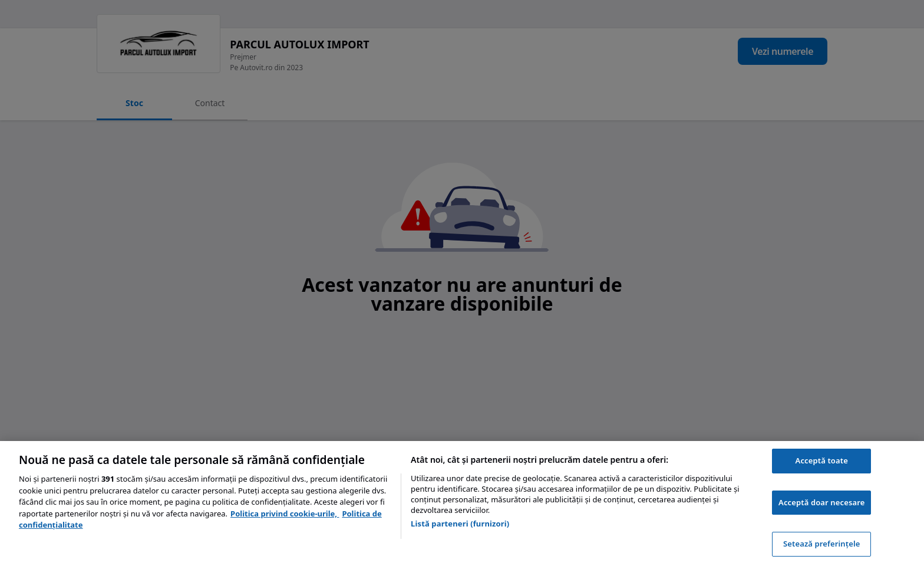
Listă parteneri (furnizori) (460, 524)
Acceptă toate (822, 460)
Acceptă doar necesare (821, 502)
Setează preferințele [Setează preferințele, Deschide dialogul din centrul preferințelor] (821, 544)
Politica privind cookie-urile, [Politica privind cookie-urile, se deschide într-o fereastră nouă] (285, 514)
